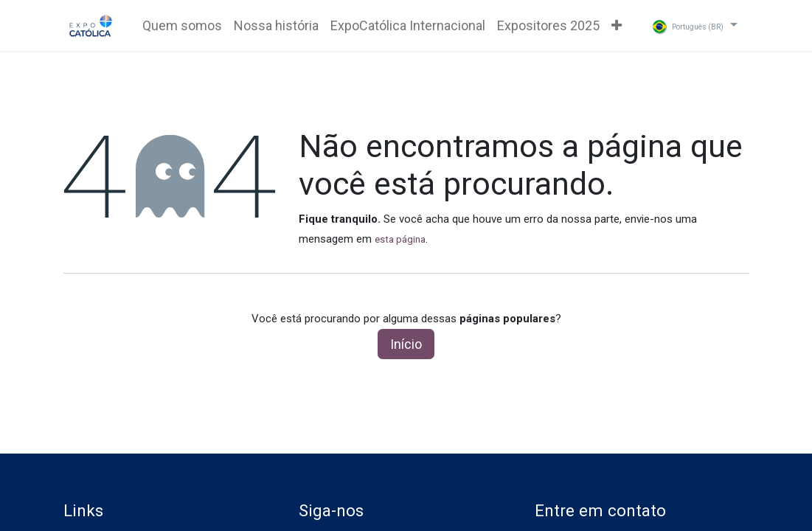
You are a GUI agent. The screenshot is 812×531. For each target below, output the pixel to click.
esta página (400, 239)
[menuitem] (182, 25)
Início (406, 344)
